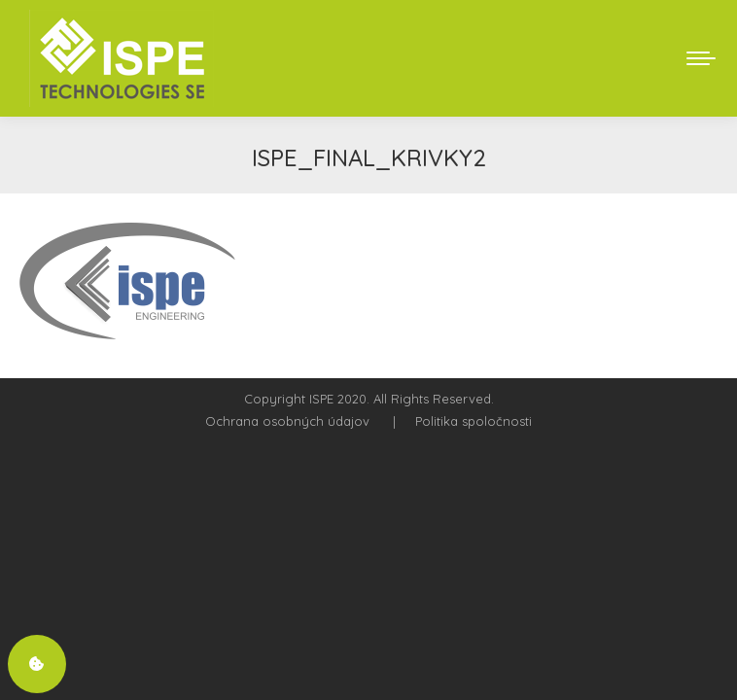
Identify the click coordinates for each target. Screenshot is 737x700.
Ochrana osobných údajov (287, 421)
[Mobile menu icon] (701, 58)
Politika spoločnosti (474, 421)
